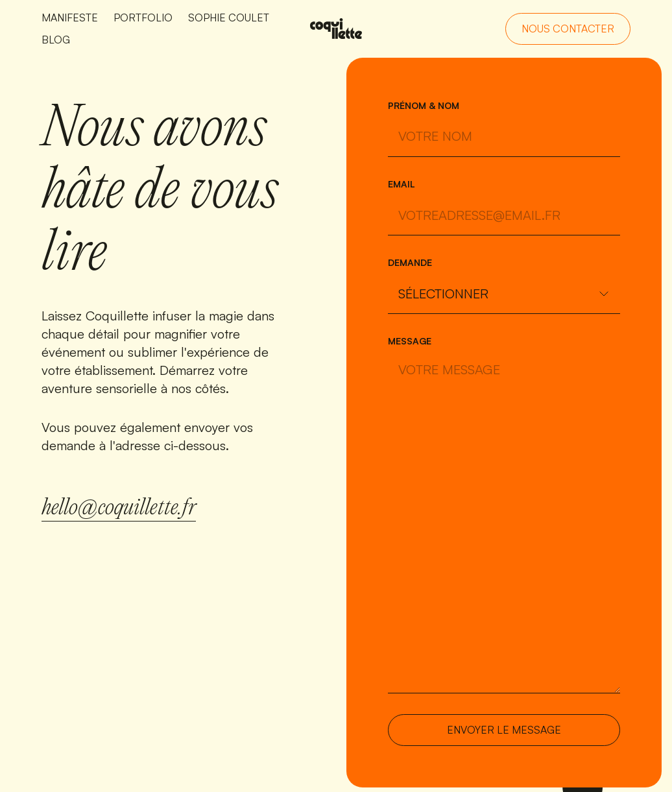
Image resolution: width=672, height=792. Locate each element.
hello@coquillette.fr (119, 509)
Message (410, 341)
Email (402, 184)
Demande (410, 262)
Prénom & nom (424, 105)
